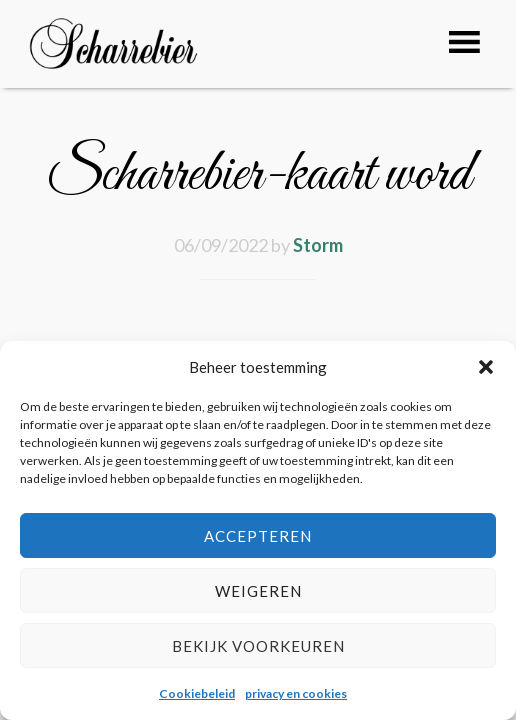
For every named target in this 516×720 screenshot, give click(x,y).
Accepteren (258, 536)
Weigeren (258, 591)
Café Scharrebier (136, 53)
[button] (486, 367)
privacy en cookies (296, 693)
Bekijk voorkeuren (258, 646)
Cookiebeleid (197, 693)
